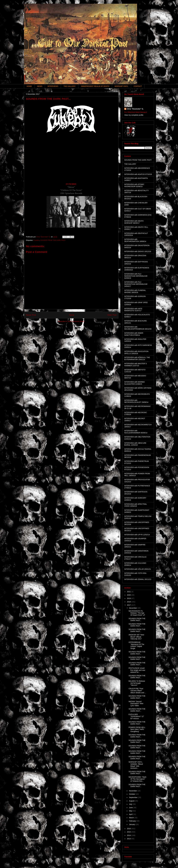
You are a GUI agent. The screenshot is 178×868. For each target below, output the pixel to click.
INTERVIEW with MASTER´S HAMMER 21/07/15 (136, 365)
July (131, 804)
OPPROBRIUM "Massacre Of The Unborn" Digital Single (136, 645)
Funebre (36, 240)
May (131, 811)
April (131, 814)
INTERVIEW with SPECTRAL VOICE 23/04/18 (136, 505)
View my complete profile (134, 115)
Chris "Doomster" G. (135, 109)
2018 (129, 602)
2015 (129, 832)
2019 (129, 598)
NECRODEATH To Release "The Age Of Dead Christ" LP (137, 613)
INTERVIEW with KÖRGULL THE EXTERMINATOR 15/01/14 (137, 358)
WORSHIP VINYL (121, 86)
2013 (129, 839)
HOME (29, 86)
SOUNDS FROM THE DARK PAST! (53, 240)
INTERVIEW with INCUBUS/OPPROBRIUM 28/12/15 (138, 328)
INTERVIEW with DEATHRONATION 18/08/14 (135, 240)
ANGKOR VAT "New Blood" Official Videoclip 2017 (136, 637)
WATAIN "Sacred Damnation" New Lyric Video (136, 704)
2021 (129, 592)
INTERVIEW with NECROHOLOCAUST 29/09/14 (136, 401)
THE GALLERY (70, 86)
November (133, 791)
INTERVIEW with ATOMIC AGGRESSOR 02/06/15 (134, 185)
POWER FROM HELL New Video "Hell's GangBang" (137, 729)
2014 (129, 835)
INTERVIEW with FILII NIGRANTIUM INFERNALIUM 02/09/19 (136, 276)
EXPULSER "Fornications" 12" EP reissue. (136, 717)
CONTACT (138, 86)
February (133, 821)
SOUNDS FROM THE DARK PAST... (137, 620)
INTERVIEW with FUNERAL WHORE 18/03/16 (135, 291)
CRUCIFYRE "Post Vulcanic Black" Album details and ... (137, 691)
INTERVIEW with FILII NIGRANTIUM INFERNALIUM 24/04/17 (136, 284)
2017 (129, 605)
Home (72, 315)
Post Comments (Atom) (76, 321)
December (133, 608)
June (131, 808)
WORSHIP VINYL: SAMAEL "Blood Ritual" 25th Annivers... (136, 765)
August (132, 801)
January (132, 824)
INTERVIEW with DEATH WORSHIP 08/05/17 (134, 222)
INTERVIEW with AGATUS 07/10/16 (138, 174)
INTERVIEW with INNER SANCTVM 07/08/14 (134, 334)
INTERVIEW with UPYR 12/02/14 (137, 535)
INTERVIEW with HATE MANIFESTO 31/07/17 (133, 310)
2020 (129, 595)
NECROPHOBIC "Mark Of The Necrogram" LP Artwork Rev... (137, 779)
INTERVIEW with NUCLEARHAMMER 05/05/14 (136, 432)
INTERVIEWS (53, 86)
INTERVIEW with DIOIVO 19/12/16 (138, 251)
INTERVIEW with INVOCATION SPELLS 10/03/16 (136, 352)
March (132, 818)
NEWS (40, 86)
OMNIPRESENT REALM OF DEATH (95, 86)
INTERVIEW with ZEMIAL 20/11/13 (138, 579)
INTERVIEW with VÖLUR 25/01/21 (138, 569)
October (132, 794)
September (133, 797)
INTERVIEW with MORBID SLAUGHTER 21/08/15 (134, 383)
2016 (129, 829)
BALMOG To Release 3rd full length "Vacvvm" (137, 683)
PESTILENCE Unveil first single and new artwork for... (137, 670)
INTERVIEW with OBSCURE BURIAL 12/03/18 (135, 444)
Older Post (112, 315)
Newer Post (31, 315)
